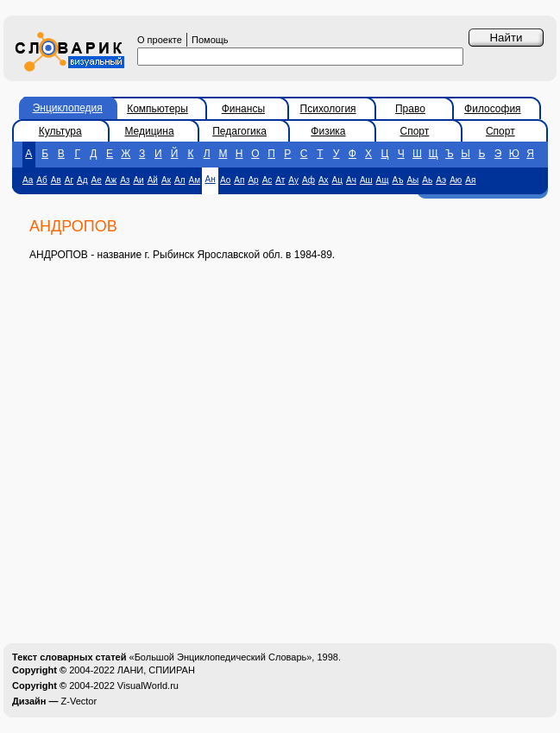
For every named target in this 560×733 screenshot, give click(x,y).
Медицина (149, 131)
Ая (470, 180)
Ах (324, 180)
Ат (280, 180)
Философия (493, 109)
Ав (56, 180)
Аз (125, 180)
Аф (308, 180)
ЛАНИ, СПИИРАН (156, 670)
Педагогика (239, 131)
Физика (328, 131)
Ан (210, 179)
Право (410, 109)
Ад (82, 180)
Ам (195, 180)
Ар (253, 180)
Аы (412, 180)
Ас (267, 180)
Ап (239, 180)
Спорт (415, 131)
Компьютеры (157, 109)
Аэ (441, 180)
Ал (180, 180)
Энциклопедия (68, 108)
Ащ (383, 180)
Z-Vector (79, 701)
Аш (366, 180)
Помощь (210, 40)
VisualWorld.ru (148, 686)
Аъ (398, 180)
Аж (111, 180)
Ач (351, 180)
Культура (60, 131)
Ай (153, 180)
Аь (427, 180)
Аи (138, 180)
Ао (225, 180)
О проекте (160, 40)
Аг (69, 180)
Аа (28, 180)
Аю (456, 180)
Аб (41, 180)
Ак (166, 180)
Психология (328, 109)
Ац (337, 180)
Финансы (243, 109)
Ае (97, 180)
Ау (293, 180)
